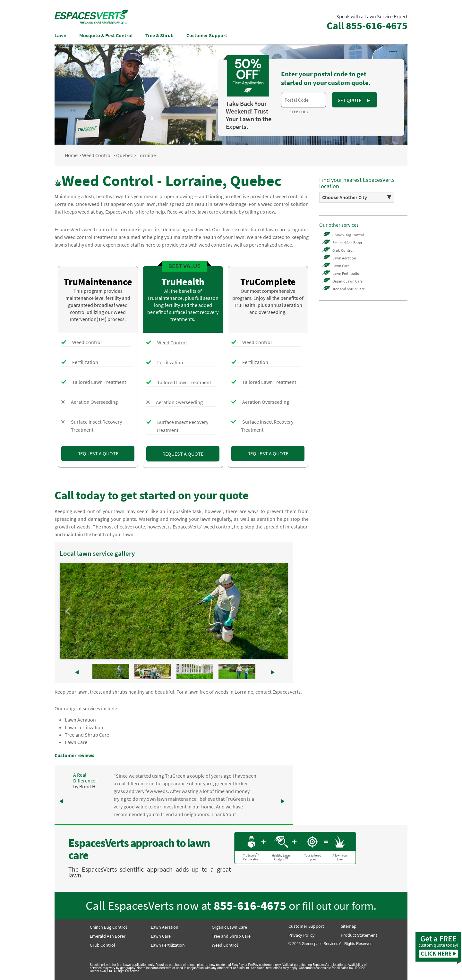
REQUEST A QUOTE (98, 454)
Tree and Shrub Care (87, 735)
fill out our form (338, 906)
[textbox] (304, 100)
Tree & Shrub (159, 35)
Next (280, 611)
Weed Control (225, 945)
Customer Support (207, 35)
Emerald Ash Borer (347, 243)
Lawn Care (76, 742)
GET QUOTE (354, 100)
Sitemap (349, 926)
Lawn (60, 35)
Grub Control (343, 250)
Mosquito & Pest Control (106, 35)
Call (367, 26)
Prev (68, 611)
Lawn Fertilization (84, 727)
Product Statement (359, 935)
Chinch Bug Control (348, 235)
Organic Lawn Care (347, 281)
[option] (357, 197)
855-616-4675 (250, 905)
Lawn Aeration (80, 720)
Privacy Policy (302, 935)
